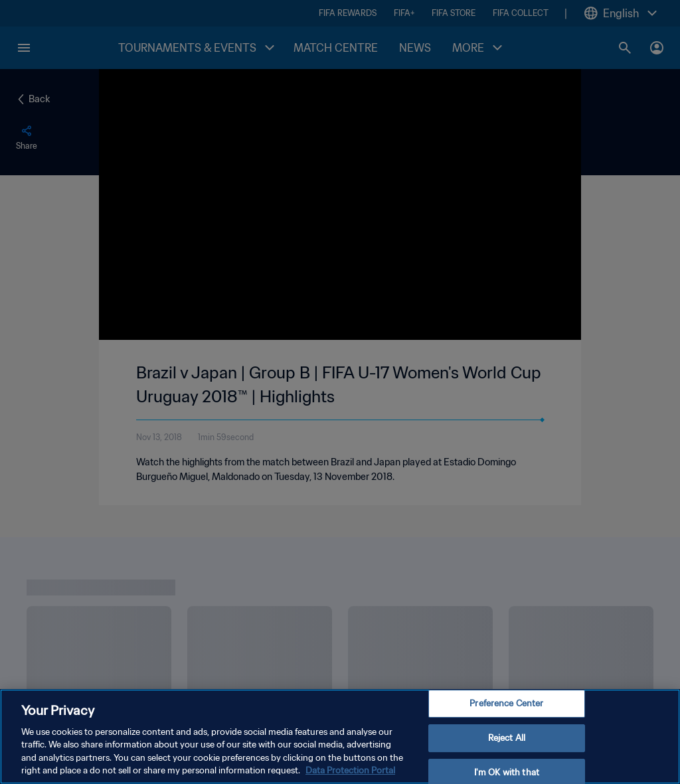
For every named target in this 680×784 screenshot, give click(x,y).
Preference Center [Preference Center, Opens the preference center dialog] (506, 704)
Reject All (507, 738)
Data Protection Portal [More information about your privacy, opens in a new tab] (350, 770)
